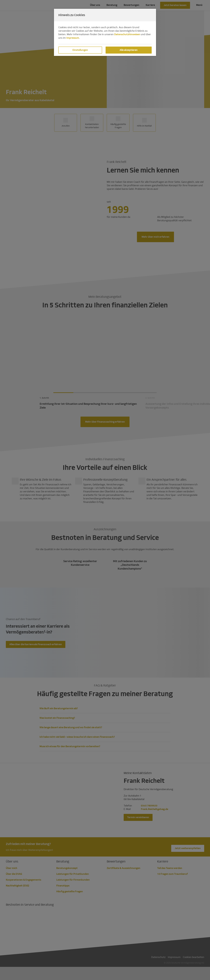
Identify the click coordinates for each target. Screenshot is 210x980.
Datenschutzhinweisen (127, 34)
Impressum (73, 38)
